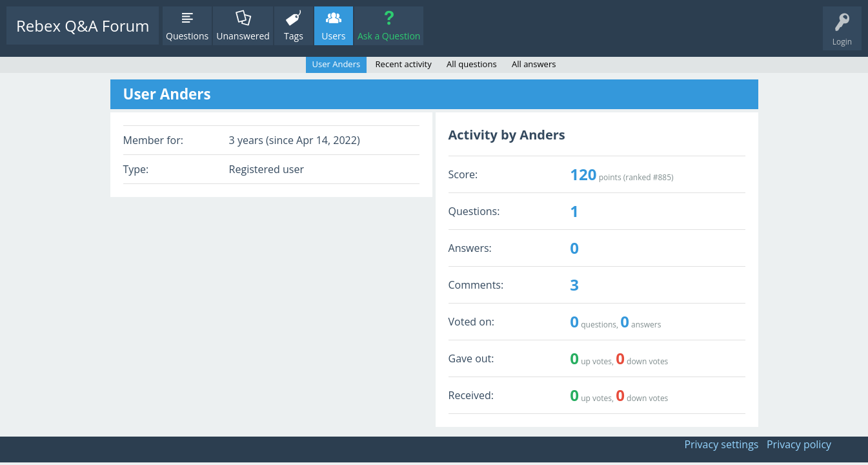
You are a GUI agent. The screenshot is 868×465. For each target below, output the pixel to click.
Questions (187, 36)
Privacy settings (721, 444)
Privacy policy (799, 444)
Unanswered (243, 36)
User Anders (337, 64)
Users (333, 36)
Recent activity (404, 64)
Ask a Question (389, 36)
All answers (534, 64)
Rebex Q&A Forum (83, 26)
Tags (294, 36)
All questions (472, 64)
